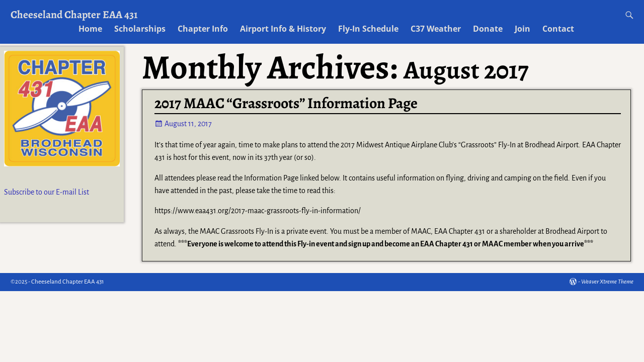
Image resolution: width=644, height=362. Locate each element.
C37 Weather (436, 29)
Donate (488, 29)
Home (90, 29)
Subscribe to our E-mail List (47, 192)
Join (522, 29)
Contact (558, 29)
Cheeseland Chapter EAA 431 (74, 14)
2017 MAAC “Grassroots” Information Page (286, 103)
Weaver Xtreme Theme (607, 282)
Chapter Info (203, 29)
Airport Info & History (283, 29)
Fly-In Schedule (368, 29)
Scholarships (140, 29)
